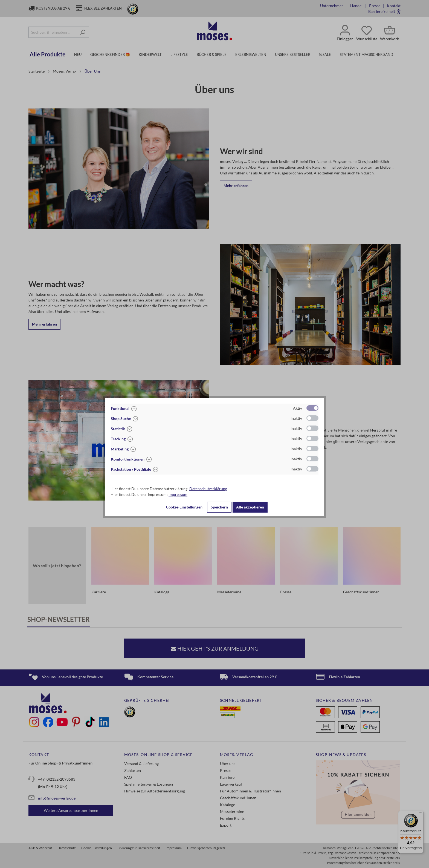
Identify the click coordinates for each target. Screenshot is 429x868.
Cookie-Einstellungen (184, 507)
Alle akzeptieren (250, 507)
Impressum (178, 494)
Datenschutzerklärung (208, 489)
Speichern (219, 507)
